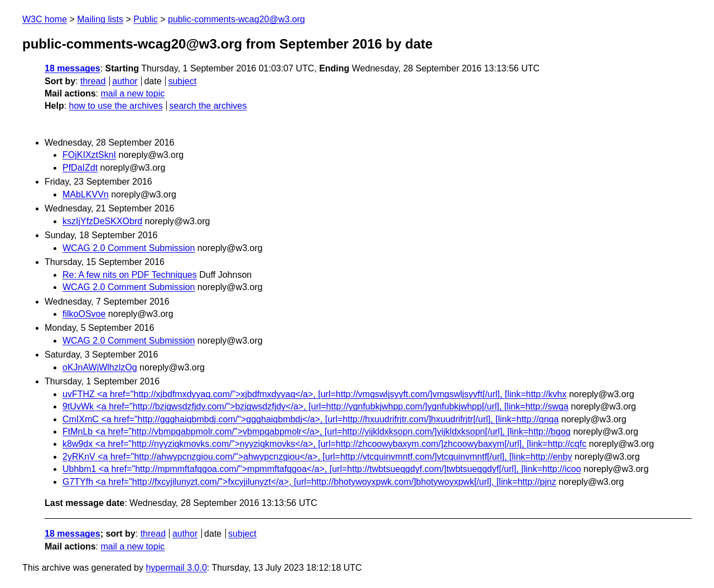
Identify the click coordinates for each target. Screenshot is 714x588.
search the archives (208, 106)
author (125, 81)
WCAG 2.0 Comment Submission (129, 248)
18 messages (73, 68)
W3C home (45, 19)
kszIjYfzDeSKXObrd (102, 221)
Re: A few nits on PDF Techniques (130, 275)
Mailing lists (100, 19)
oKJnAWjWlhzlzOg (100, 367)
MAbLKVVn (86, 194)
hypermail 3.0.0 (176, 568)
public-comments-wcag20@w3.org (237, 19)
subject (182, 81)
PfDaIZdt (80, 168)
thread (93, 81)
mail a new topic (132, 93)
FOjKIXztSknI (89, 155)
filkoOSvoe (84, 314)
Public (146, 19)
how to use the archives (116, 106)
